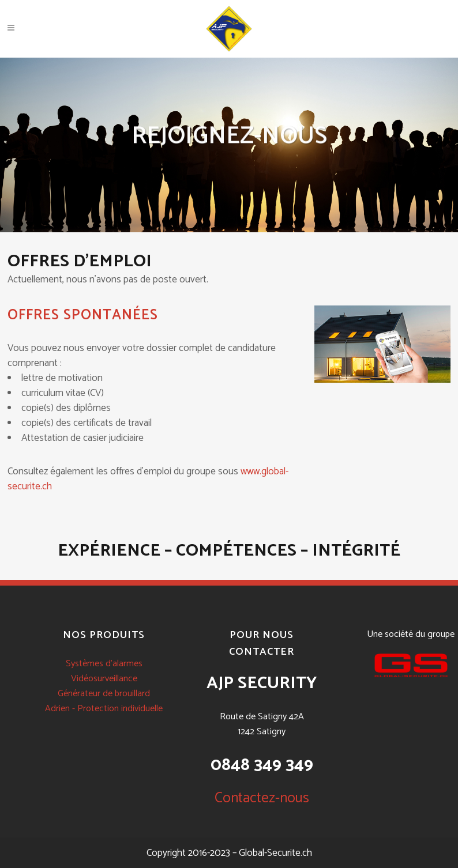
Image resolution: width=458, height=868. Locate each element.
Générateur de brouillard (104, 694)
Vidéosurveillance (104, 679)
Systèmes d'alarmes (104, 664)
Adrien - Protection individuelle (104, 709)
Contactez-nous (262, 798)
